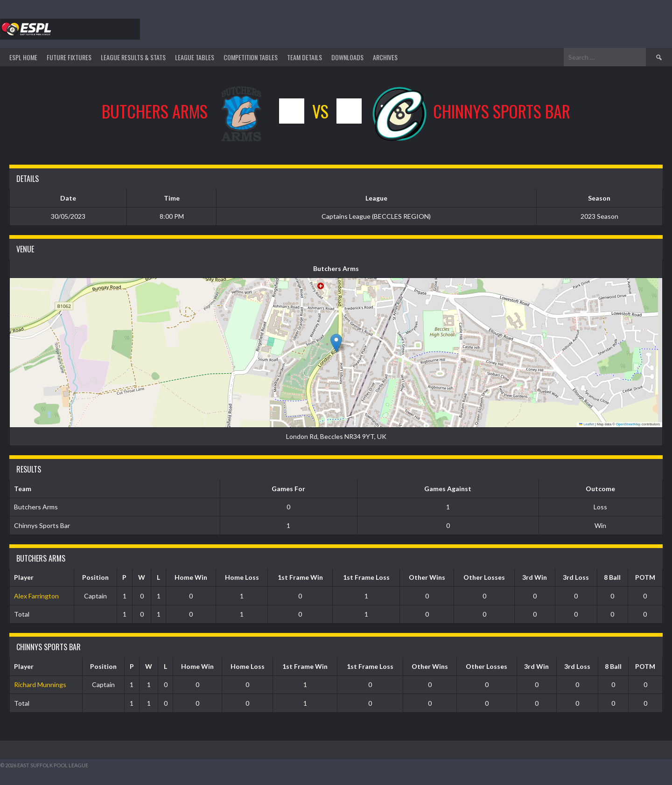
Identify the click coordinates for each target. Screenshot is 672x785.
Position (95, 577)
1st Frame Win (300, 577)
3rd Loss (576, 577)
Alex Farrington (36, 596)
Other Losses (484, 577)
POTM (645, 577)
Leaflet (587, 424)
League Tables (195, 57)
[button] (336, 343)
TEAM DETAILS (304, 57)
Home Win (191, 577)
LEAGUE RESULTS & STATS (133, 57)
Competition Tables (251, 57)
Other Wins (427, 577)
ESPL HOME (23, 57)
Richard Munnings (40, 684)
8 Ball (612, 577)
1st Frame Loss (366, 577)
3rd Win (535, 577)
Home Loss (242, 577)
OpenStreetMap (628, 424)
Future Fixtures (69, 57)
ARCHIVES (385, 57)
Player (24, 577)
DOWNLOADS (347, 57)
